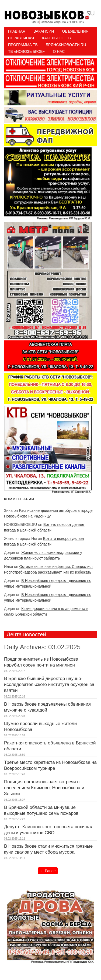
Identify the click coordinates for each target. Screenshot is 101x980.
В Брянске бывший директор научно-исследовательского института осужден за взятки (49, 684)
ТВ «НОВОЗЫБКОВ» (26, 51)
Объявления (75, 31)
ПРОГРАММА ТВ (23, 45)
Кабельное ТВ (56, 38)
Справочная (21, 38)
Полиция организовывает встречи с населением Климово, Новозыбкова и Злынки (44, 788)
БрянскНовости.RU (66, 45)
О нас (59, 51)
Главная (17, 31)
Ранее (48, 871)
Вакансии (44, 31)
